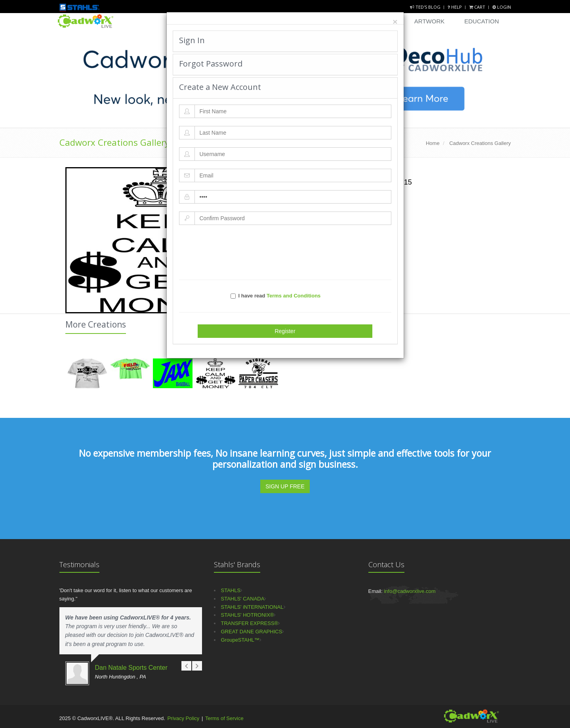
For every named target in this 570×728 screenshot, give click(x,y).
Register (285, 331)
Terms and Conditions (294, 296)
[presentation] (285, 252)
